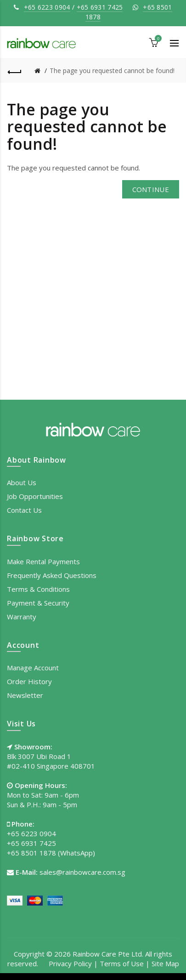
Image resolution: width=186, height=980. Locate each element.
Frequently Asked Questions (52, 575)
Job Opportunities (35, 496)
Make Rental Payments (43, 561)
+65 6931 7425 (100, 7)
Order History (29, 681)
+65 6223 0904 (47, 7)
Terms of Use (122, 963)
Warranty (22, 617)
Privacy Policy (70, 963)
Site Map (165, 963)
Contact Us (24, 510)
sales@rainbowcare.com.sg (82, 872)
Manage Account (33, 668)
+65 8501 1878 (31, 853)
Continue (151, 189)
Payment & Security (38, 603)
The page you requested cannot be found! (112, 71)
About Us (22, 482)
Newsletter (25, 695)
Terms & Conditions (38, 589)
